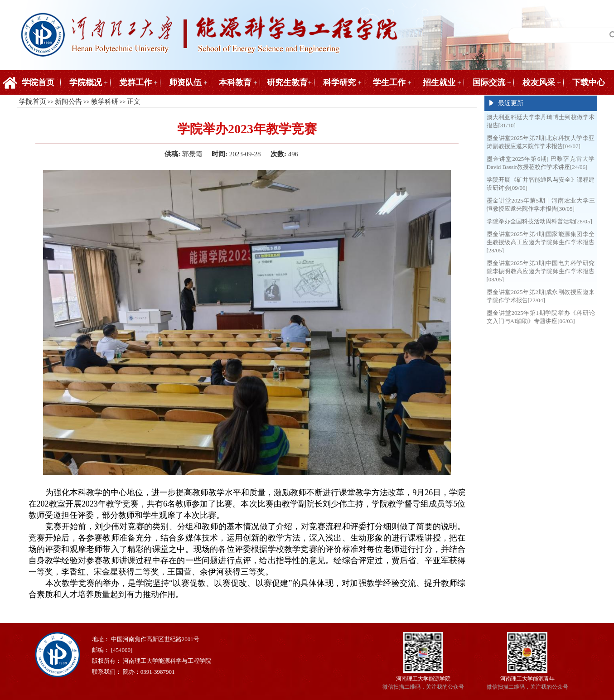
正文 (134, 101)
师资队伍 (185, 82)
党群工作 (135, 82)
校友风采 (539, 82)
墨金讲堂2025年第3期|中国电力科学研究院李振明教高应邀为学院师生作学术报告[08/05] (541, 271)
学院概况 (86, 82)
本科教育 (235, 82)
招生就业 (439, 82)
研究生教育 (287, 82)
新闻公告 (68, 101)
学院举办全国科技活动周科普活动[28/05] (539, 221)
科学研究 (339, 82)
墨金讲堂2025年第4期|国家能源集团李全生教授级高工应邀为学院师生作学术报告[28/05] (541, 242)
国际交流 (489, 82)
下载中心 (589, 82)
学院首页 (38, 82)
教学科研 (105, 101)
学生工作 (389, 82)
